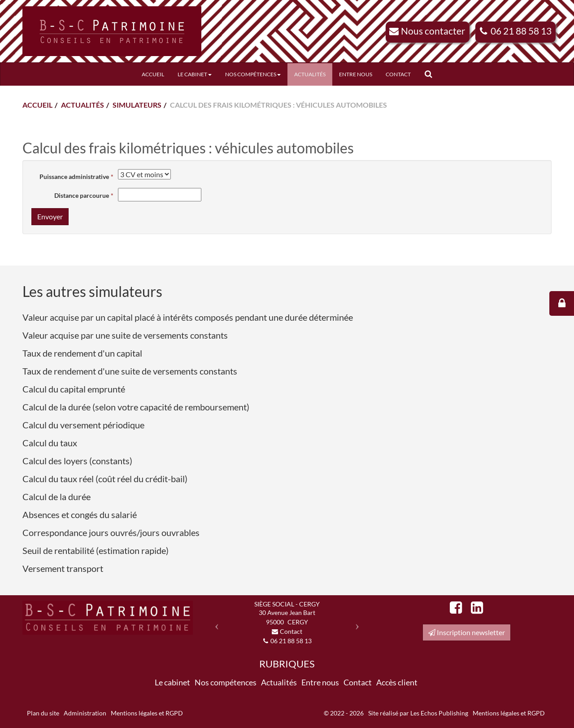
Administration (85, 713)
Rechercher (432, 74)
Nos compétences (253, 74)
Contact (398, 74)
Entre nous (356, 74)
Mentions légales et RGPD (147, 713)
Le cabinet (195, 74)
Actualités (310, 74)
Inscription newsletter (467, 632)
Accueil (153, 74)
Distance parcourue (82, 195)
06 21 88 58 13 (521, 31)
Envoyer (50, 216)
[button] (215, 623)
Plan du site (43, 713)
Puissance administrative (74, 177)
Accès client (397, 682)
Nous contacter (433, 31)
